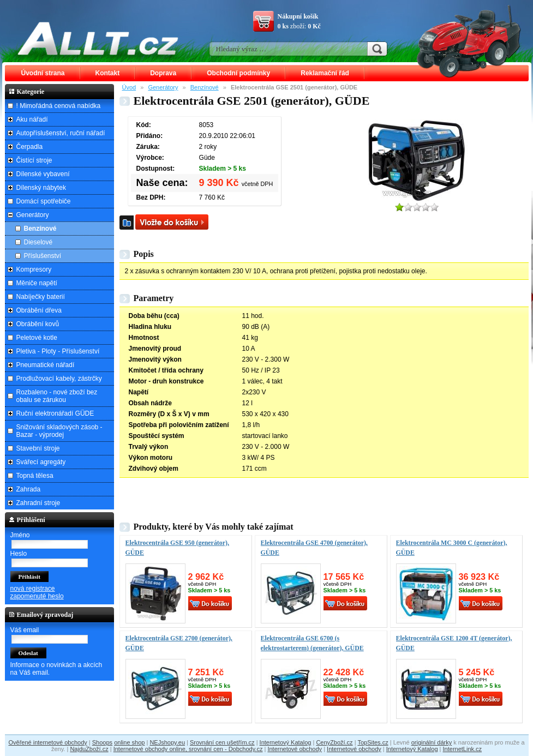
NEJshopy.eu (167, 742)
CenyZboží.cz (334, 742)
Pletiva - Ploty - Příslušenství (58, 351)
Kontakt (108, 73)
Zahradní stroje (38, 503)
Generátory (163, 87)
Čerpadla (30, 147)
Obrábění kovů (38, 324)
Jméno (20, 535)
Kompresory (34, 269)
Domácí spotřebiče (44, 201)
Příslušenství (43, 256)
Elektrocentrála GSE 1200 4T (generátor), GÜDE (454, 643)
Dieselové (38, 242)
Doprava (163, 73)
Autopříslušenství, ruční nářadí (61, 133)
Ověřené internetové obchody (47, 742)
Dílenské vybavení (43, 174)
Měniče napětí (37, 283)
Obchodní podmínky (238, 73)
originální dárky (432, 742)
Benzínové (205, 87)
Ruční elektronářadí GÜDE (55, 413)
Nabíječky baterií (41, 297)
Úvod (129, 87)
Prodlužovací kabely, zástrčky (59, 379)
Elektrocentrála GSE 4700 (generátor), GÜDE (314, 548)
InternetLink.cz (463, 749)
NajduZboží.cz (89, 749)
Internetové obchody (295, 749)
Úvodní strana (43, 73)
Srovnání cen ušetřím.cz (222, 742)
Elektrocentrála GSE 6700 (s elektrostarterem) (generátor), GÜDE (312, 643)
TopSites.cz (373, 742)
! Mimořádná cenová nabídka (59, 106)
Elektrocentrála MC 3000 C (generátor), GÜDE (452, 548)
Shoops (102, 742)
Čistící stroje (34, 160)
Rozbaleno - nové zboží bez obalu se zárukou (57, 396)
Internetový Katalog (286, 742)
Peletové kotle (37, 338)
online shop (129, 742)
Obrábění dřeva (39, 310)
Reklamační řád (325, 73)
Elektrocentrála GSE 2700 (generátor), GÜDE (179, 643)
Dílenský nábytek (41, 188)
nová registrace (33, 589)
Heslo (19, 554)
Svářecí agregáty (41, 462)
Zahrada (29, 489)
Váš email (25, 630)
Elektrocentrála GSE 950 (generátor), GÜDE (177, 548)
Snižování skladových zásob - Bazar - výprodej (59, 431)
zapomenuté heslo (37, 596)
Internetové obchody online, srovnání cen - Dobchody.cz (188, 749)
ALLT (98, 38)
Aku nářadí (32, 119)
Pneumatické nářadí (46, 365)
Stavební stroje (38, 448)
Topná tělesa (35, 476)
